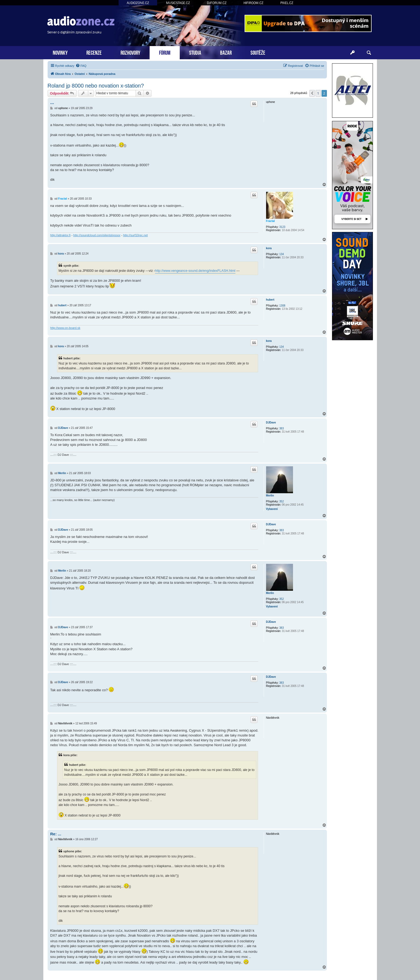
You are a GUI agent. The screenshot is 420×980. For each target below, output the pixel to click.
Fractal (271, 221)
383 (282, 428)
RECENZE (94, 52)
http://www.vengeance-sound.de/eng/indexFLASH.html (195, 271)
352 (282, 501)
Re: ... (56, 834)
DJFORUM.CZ (217, 3)
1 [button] (318, 93)
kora (269, 248)
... (52, 102)
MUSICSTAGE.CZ (178, 3)
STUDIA (195, 52)
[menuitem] (81, 66)
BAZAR (226, 52)
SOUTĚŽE (258, 52)
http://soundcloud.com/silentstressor (97, 235)
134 (282, 254)
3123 (282, 227)
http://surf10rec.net (135, 235)
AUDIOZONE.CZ (138, 3)
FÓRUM (165, 52)
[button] (312, 93)
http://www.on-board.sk (65, 328)
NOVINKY (60, 52)
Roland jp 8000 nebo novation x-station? (96, 86)
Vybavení (272, 509)
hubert (270, 300)
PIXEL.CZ (287, 3)
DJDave (271, 423)
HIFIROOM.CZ (253, 3)
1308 (282, 306)
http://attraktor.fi (61, 235)
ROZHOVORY (130, 52)
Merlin (270, 496)
